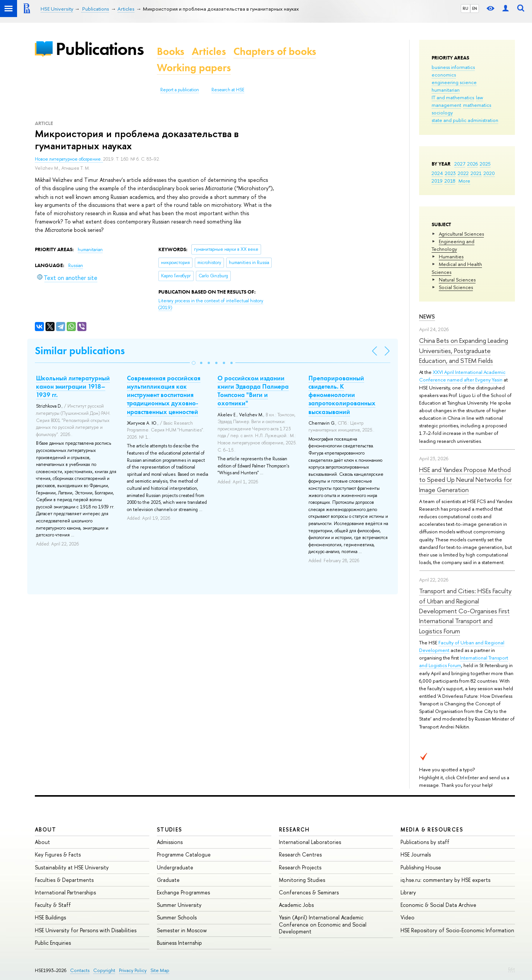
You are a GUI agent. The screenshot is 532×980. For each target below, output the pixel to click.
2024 (437, 173)
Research (294, 829)
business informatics (453, 67)
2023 (450, 173)
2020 (489, 173)
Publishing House (421, 867)
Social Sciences (456, 287)
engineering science (454, 82)
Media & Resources (432, 829)
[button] (194, 363)
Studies (170, 829)
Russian (76, 266)
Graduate (168, 880)
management (446, 105)
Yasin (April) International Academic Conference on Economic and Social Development (323, 924)
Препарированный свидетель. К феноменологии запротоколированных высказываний (342, 395)
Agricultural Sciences (461, 234)
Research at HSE (228, 90)
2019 (437, 181)
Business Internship (179, 943)
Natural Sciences (457, 280)
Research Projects (300, 867)
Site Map (160, 970)
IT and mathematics (453, 97)
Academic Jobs (296, 905)
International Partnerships (65, 892)
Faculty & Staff (53, 905)
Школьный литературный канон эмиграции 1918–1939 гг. (73, 386)
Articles (209, 51)
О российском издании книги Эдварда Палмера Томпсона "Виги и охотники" (253, 391)
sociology (442, 113)
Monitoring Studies (302, 880)
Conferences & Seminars (309, 892)
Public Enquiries (53, 943)
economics (444, 75)
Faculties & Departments (64, 880)
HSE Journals (416, 854)
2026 (473, 164)
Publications (100, 49)
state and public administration (465, 120)
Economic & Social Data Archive (438, 905)
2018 (450, 181)
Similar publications (80, 351)
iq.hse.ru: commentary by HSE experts (445, 880)
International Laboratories (310, 842)
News (427, 317)
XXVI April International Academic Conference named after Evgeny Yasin (462, 376)
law (480, 97)
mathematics (477, 105)
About (45, 829)
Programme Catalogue (184, 854)
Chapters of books (275, 51)
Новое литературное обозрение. (69, 159)
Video (408, 917)
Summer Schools (177, 917)
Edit (512, 969)
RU (465, 8)
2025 (485, 164)
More (464, 181)
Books (171, 51)
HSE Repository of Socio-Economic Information (457, 930)
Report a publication (180, 90)
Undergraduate (175, 867)
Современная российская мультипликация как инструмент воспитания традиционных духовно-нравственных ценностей (164, 395)
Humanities (451, 256)
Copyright (104, 970)
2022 (463, 173)
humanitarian (446, 90)
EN (475, 8)
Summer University (179, 905)
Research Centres (300, 854)
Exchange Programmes (183, 892)
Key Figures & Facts (58, 854)
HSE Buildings (50, 917)
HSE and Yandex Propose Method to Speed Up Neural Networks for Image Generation (465, 480)
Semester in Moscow (182, 930)
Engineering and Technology (453, 245)
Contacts (80, 970)
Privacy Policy (133, 970)
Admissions (170, 842)
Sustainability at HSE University (72, 867)
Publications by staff (425, 842)
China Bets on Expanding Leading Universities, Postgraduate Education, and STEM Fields (464, 350)
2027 (460, 164)
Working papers (194, 68)
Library (408, 892)
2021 (476, 173)
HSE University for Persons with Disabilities (86, 930)
